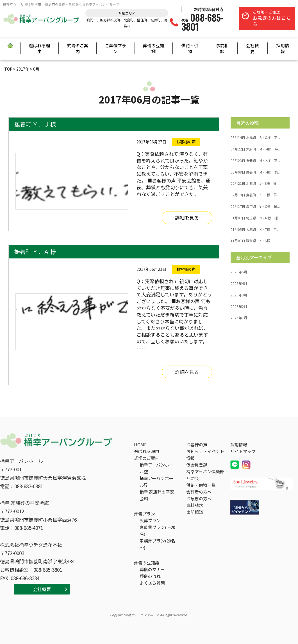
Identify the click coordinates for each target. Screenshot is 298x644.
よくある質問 (152, 583)
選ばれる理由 (39, 48)
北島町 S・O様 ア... (255, 138)
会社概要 (252, 48)
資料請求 (195, 505)
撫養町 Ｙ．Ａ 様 (35, 252)
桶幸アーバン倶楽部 (205, 471)
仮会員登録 (197, 465)
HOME (140, 444)
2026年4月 (239, 283)
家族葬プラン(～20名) (157, 531)
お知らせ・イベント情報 (205, 455)
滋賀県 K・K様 (250, 241)
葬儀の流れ (150, 576)
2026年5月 (239, 272)
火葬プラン (150, 520)
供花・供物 (190, 48)
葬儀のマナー (152, 569)
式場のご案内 (78, 48)
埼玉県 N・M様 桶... (255, 218)
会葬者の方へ (199, 492)
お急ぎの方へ (199, 498)
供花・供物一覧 (201, 485)
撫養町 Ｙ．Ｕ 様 (35, 124)
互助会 (193, 478)
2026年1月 (239, 318)
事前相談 (222, 48)
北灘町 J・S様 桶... (255, 183)
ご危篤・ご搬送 (272, 18)
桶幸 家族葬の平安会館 (157, 495)
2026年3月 (239, 295)
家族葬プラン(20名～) (157, 544)
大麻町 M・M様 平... (256, 149)
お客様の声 (197, 444)
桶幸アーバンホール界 (156, 482)
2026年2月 (239, 307)
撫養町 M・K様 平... (255, 161)
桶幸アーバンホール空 (156, 468)
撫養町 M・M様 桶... (256, 172)
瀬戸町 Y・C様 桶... (255, 206)
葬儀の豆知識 (153, 48)
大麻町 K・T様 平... (255, 229)
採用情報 (283, 48)
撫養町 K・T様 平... (255, 195)
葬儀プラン (145, 514)
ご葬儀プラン (116, 48)
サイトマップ (243, 451)
